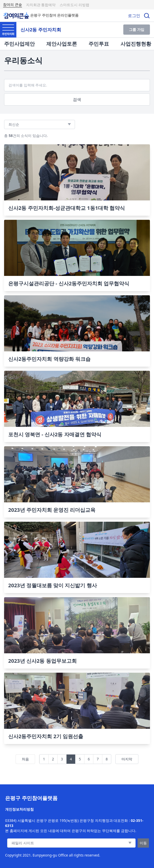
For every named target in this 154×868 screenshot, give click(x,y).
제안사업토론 (62, 44)
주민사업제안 (19, 44)
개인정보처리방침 (19, 809)
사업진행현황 (136, 44)
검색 (77, 99)
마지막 (127, 759)
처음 (25, 759)
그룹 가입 (137, 29)
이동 (143, 843)
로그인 (134, 16)
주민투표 (99, 44)
